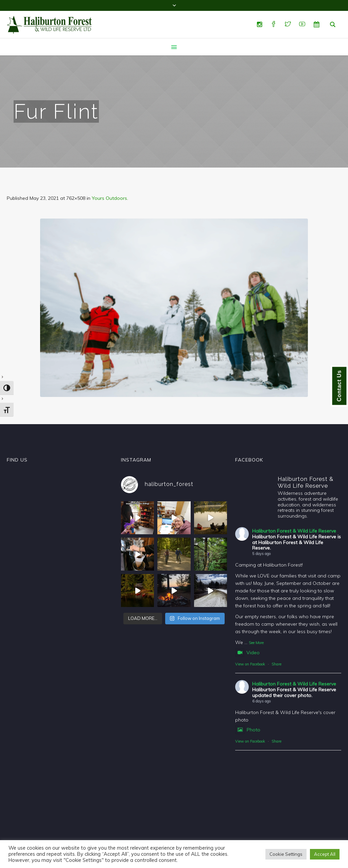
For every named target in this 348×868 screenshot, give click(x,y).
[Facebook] (274, 24)
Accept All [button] (325, 854)
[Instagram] (259, 24)
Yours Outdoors (109, 198)
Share (276, 664)
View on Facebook (250, 664)
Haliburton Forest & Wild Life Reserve (294, 531)
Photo (248, 730)
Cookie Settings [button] (286, 854)
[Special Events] (316, 24)
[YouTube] (302, 24)
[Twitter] (288, 24)
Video (247, 653)
